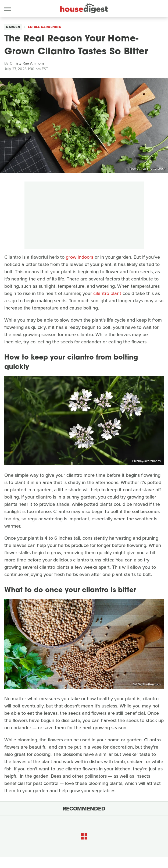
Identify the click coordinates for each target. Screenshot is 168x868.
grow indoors (80, 257)
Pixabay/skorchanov (147, 461)
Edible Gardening (45, 27)
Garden (13, 27)
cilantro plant (107, 293)
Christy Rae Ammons (27, 63)
